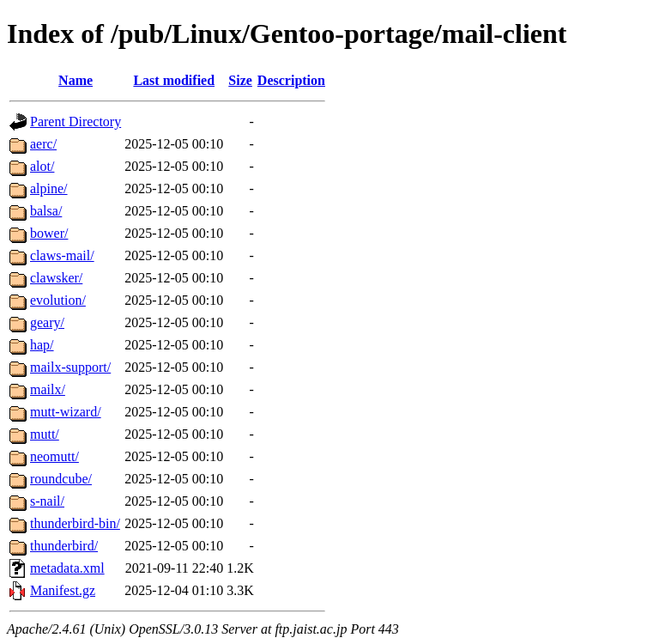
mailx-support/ (70, 367)
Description (291, 80)
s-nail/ (47, 501)
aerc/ (43, 144)
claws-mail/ (62, 255)
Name (76, 80)
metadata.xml (67, 568)
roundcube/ (61, 479)
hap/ (42, 345)
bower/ (49, 233)
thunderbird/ (64, 546)
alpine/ (49, 188)
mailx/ (48, 389)
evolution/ (58, 300)
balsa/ (46, 211)
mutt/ (45, 434)
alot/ (42, 166)
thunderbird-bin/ (75, 523)
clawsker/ (56, 278)
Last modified (174, 80)
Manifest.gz (63, 590)
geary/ (47, 322)
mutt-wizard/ (66, 412)
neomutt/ (54, 456)
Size (240, 80)
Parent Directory (76, 122)
